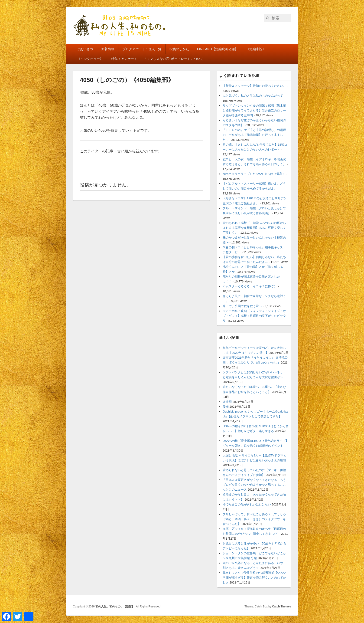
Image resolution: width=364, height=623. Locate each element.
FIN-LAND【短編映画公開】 (218, 49)
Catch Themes (282, 607)
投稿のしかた (179, 49)
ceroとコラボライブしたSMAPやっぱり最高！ (254, 174)
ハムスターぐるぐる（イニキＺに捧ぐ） (250, 286)
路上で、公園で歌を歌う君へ (242, 306)
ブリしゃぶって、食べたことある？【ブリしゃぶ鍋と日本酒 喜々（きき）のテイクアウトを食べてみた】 (254, 519)
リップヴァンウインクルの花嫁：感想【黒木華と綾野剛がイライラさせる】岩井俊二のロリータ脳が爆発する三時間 (254, 110)
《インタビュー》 (90, 59)
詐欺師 (227, 402)
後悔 (226, 407)
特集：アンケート (124, 59)
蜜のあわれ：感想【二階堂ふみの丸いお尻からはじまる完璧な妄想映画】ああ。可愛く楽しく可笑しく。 (254, 228)
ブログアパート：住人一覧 (142, 49)
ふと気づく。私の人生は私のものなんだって (253, 96)
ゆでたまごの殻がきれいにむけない (247, 504)
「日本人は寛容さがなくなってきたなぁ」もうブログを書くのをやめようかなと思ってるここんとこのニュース (254, 485)
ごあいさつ (85, 49)
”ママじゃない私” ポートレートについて (174, 59)
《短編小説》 (256, 49)
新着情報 (108, 49)
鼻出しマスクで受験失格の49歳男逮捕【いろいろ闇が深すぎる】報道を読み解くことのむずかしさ (254, 578)
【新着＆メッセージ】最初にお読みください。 (254, 86)
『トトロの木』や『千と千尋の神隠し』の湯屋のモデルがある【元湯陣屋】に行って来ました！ (254, 135)
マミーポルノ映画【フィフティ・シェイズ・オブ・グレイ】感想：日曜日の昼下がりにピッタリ (254, 316)
